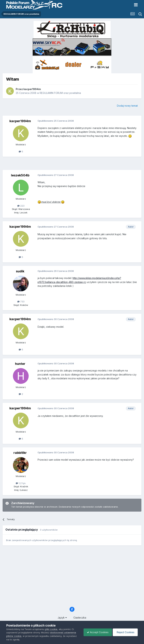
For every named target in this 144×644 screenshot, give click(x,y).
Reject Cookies (125, 632)
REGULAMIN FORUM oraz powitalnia (60, 93)
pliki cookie (51, 629)
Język (62, 618)
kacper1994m (32, 89)
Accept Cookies (97, 632)
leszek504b (20, 175)
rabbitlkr (20, 453)
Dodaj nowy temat (127, 106)
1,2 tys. (21, 483)
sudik (20, 271)
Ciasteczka (80, 618)
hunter (20, 364)
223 (21, 206)
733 (21, 301)
